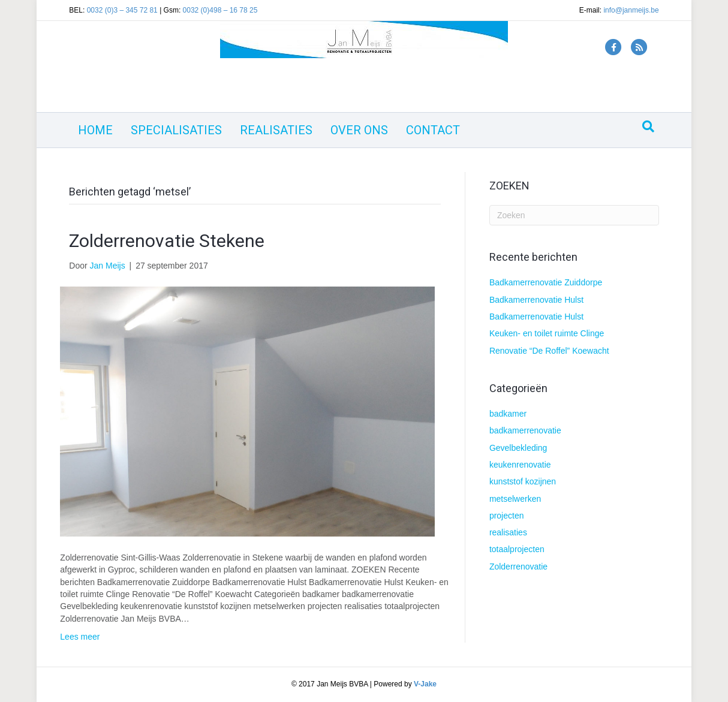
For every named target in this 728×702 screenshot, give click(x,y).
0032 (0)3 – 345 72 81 (122, 10)
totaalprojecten (517, 549)
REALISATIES (276, 130)
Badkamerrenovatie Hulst (536, 300)
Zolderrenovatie (518, 567)
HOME (95, 130)
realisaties (508, 532)
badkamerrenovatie (525, 430)
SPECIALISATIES (176, 130)
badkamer (508, 414)
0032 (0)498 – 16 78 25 (220, 10)
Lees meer (80, 637)
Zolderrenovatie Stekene (167, 241)
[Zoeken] (648, 126)
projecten (507, 516)
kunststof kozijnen (523, 481)
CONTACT (433, 130)
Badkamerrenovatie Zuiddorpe (546, 282)
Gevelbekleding (518, 448)
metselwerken (515, 499)
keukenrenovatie (520, 465)
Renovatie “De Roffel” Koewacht (549, 351)
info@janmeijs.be (631, 10)
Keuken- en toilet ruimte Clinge (547, 333)
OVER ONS (359, 130)
